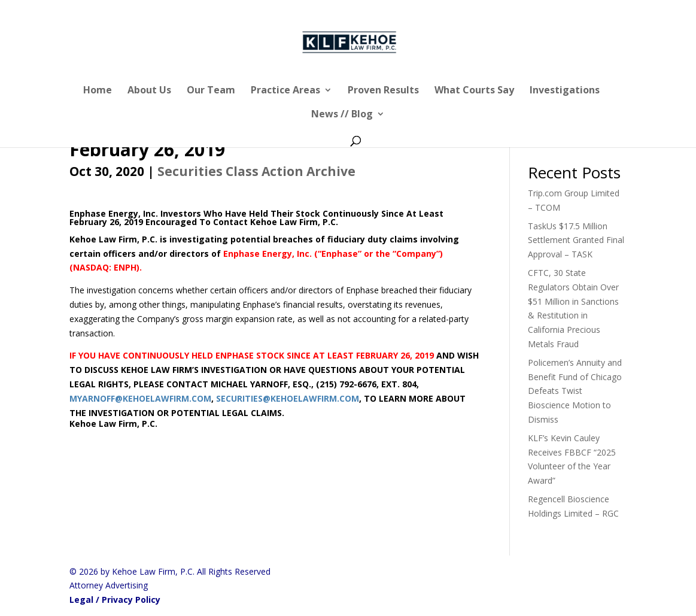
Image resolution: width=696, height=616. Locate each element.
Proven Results (383, 91)
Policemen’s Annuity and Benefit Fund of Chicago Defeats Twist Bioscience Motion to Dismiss (575, 391)
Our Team (211, 91)
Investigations (565, 91)
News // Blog (342, 115)
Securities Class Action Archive (256, 171)
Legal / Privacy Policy (115, 600)
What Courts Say (474, 91)
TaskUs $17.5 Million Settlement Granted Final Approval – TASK (576, 240)
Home (98, 91)
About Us (149, 91)
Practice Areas (285, 91)
